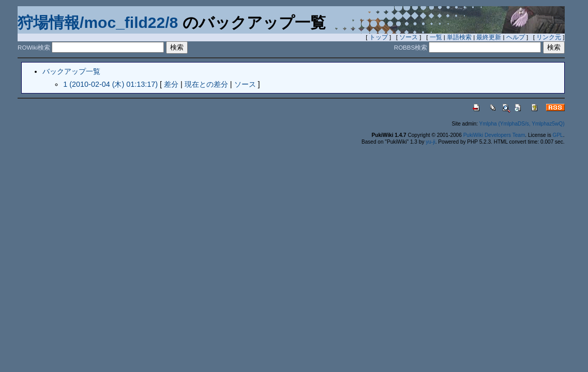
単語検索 (459, 37)
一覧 (436, 37)
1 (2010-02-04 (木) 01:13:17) (110, 84)
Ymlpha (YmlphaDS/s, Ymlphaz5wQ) (522, 124)
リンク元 (549, 37)
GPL (558, 135)
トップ (379, 37)
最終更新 (489, 37)
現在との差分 (206, 84)
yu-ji (430, 142)
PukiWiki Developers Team (494, 135)
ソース (409, 37)
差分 (171, 84)
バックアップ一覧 (71, 71)
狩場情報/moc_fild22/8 (98, 22)
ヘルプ (516, 37)
